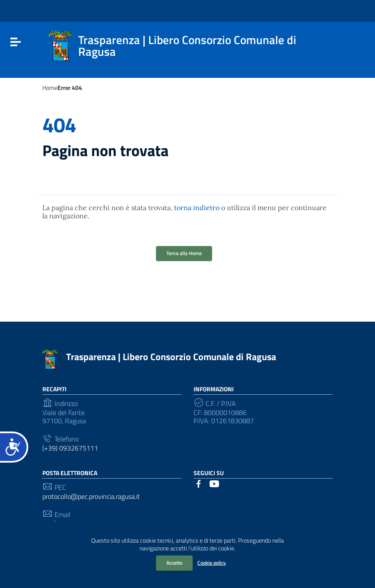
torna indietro (197, 208)
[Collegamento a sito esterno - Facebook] (199, 483)
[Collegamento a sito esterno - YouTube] (214, 483)
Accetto (174, 563)
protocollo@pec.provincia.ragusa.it (91, 497)
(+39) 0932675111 (70, 448)
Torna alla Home (184, 253)
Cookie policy (212, 563)
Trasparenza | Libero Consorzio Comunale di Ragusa (171, 357)
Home (50, 88)
